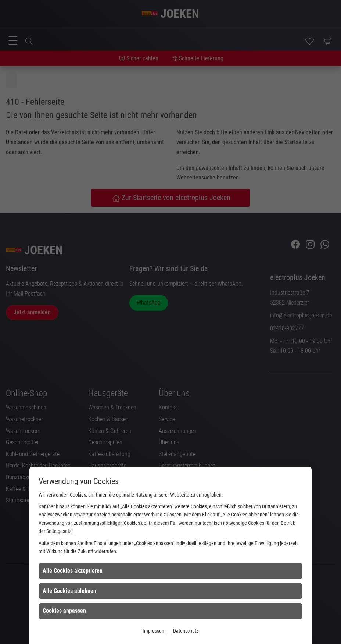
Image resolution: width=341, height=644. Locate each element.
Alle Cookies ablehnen (69, 591)
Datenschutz (186, 631)
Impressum (154, 631)
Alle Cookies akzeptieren (73, 571)
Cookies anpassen (64, 611)
